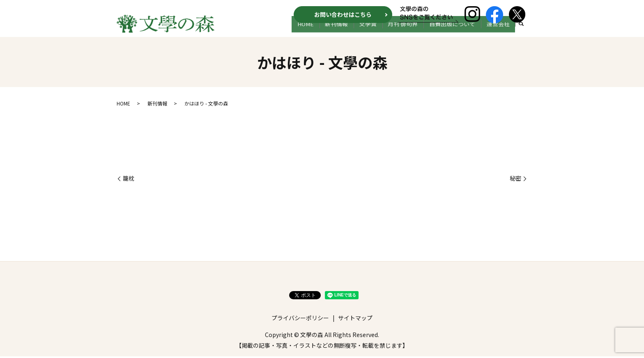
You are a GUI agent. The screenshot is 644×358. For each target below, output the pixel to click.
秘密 (515, 180)
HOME (330, 32)
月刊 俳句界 (414, 32)
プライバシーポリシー (300, 319)
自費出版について (459, 32)
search (521, 32)
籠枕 (129, 180)
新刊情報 (356, 32)
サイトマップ (355, 319)
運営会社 (500, 32)
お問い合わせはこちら (343, 14)
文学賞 (383, 32)
